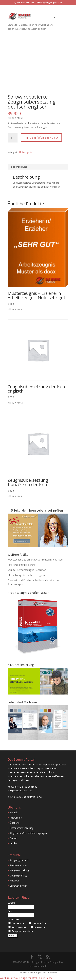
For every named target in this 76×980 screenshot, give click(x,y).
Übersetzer (40, 927)
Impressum (16, 818)
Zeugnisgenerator (19, 860)
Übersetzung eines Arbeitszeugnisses (27, 575)
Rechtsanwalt (19, 927)
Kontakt (14, 812)
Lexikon (14, 843)
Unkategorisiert (27, 25)
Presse (14, 838)
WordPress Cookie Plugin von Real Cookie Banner (27, 978)
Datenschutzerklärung (22, 828)
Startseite (12, 25)
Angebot (14, 881)
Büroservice (18, 923)
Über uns (15, 823)
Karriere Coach (40, 923)
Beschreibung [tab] (19, 167)
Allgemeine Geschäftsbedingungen (28, 833)
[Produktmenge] (13, 138)
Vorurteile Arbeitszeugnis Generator (27, 570)
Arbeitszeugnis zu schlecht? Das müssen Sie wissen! (35, 560)
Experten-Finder (18, 886)
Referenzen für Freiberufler (22, 565)
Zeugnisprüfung (18, 876)
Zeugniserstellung (19, 870)
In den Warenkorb (41, 137)
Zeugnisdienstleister (22, 931)
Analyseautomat (19, 865)
